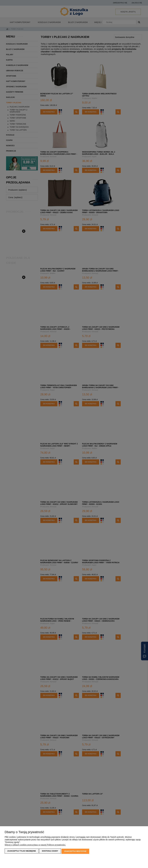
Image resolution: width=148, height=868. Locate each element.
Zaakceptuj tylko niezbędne (22, 852)
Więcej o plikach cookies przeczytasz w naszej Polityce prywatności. (35, 845)
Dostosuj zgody (50, 852)
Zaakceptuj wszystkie (75, 852)
